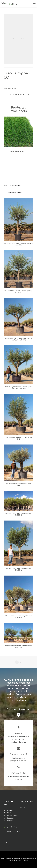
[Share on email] (29, 94)
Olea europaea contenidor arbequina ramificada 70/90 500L (18, 388)
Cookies (25, 860)
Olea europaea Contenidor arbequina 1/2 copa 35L (18, 244)
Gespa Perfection (18, 151)
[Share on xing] (26, 94)
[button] (18, 132)
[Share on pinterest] (16, 94)
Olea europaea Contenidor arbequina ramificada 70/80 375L (18, 339)
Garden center (12, 815)
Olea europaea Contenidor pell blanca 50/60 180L (19, 569)
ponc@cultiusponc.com (18, 761)
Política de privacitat (15, 860)
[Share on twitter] (11, 94)
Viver (9, 813)
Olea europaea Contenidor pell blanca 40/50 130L (19, 514)
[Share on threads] (13, 94)
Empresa (10, 810)
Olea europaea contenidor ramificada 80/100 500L (18, 647)
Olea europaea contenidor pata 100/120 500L (19, 438)
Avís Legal (33, 858)
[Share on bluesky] (24, 94)
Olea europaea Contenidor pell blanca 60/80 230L (19, 617)
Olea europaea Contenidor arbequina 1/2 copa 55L (18, 292)
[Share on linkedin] (19, 94)
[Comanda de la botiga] (20, 192)
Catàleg (10, 821)
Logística (10, 818)
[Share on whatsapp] (21, 94)
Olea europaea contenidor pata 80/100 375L (18, 485)
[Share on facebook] (8, 94)
